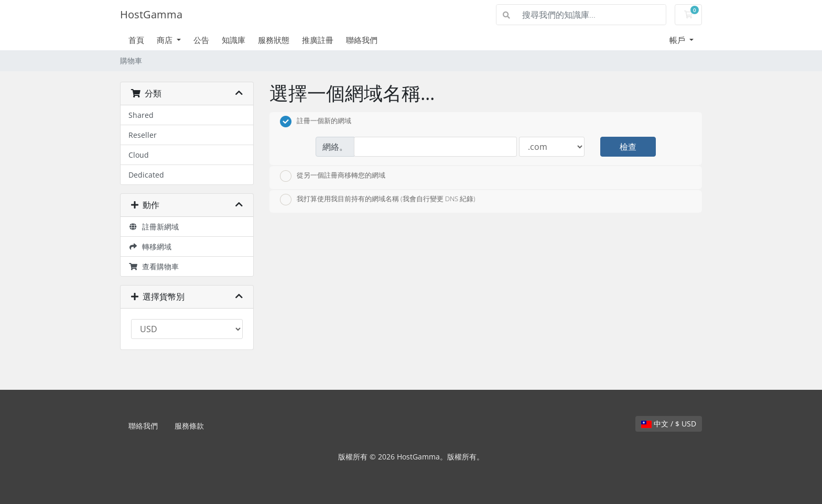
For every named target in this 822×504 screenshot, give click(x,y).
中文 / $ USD (669, 424)
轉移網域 (150, 246)
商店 (166, 40)
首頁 (136, 40)
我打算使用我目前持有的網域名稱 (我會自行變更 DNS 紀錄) (378, 200)
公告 (201, 40)
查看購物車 (154, 266)
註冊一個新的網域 (316, 122)
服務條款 (189, 426)
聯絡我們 (362, 40)
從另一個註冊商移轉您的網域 (333, 176)
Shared (141, 115)
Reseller (143, 135)
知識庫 (234, 40)
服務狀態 (274, 40)
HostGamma (151, 14)
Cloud (139, 155)
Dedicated (146, 175)
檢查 (628, 147)
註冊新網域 (154, 227)
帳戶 (678, 40)
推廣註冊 (318, 40)
